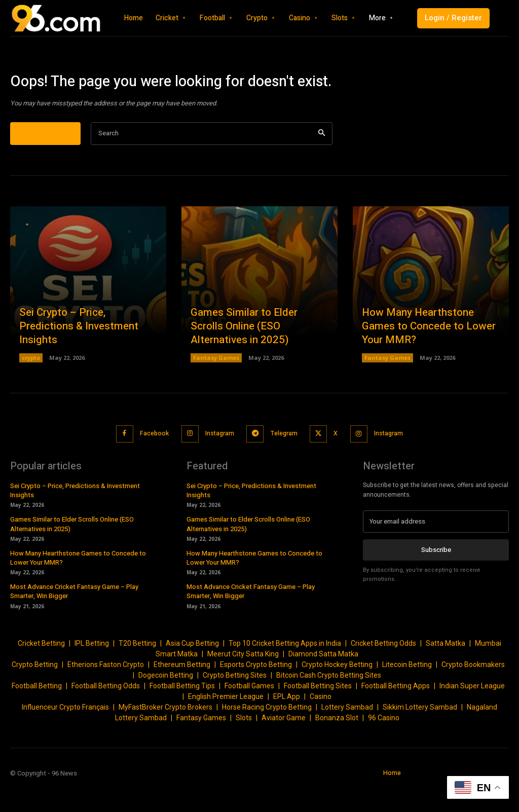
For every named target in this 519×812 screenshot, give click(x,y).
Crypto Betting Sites (235, 701)
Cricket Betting (41, 669)
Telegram (284, 460)
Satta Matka (446, 669)
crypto (31, 385)
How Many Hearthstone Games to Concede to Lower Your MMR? (428, 355)
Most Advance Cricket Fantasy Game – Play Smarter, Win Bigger (74, 617)
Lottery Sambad (347, 733)
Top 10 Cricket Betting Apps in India (285, 669)
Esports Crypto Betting (256, 690)
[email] (436, 547)
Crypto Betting (35, 690)
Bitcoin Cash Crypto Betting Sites (329, 701)
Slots (244, 744)
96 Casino (384, 744)
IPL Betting (92, 669)
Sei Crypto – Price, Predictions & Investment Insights (78, 355)
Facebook (148, 460)
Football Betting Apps (396, 712)
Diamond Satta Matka (323, 680)
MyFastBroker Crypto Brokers (165, 733)
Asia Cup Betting (192, 669)
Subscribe (436, 575)
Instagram (217, 460)
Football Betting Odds (106, 712)
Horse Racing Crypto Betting (267, 733)
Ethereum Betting (182, 690)
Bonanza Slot (337, 744)
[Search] (322, 161)
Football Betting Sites (318, 712)
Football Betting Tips (182, 712)
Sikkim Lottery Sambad (420, 733)
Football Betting (37, 712)
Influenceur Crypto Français (65, 733)
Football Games (249, 712)
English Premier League (226, 722)
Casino (321, 722)
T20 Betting (137, 669)
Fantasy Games (216, 385)
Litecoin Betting (407, 690)
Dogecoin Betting (166, 701)
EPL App (287, 722)
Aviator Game (284, 744)
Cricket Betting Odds (383, 669)
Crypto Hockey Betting (337, 690)
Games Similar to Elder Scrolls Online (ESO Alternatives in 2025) (259, 355)
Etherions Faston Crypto (106, 690)
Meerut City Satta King (243, 680)
